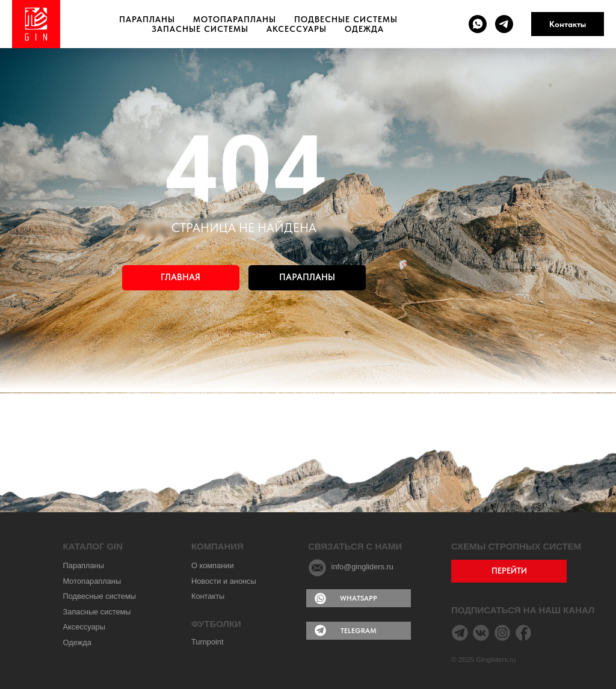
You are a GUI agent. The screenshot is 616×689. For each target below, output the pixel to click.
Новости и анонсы (224, 581)
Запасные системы (200, 29)
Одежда (364, 29)
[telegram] (504, 24)
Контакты (568, 24)
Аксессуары (297, 29)
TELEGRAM (359, 631)
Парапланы (147, 19)
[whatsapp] (478, 24)
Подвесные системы (346, 19)
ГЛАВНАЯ (180, 277)
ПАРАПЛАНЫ (307, 277)
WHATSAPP (359, 598)
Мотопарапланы (235, 19)
